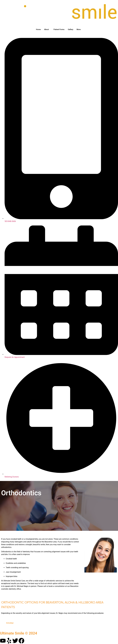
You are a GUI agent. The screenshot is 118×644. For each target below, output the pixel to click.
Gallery (71, 29)
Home (38, 29)
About (46, 29)
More (79, 29)
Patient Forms (59, 29)
